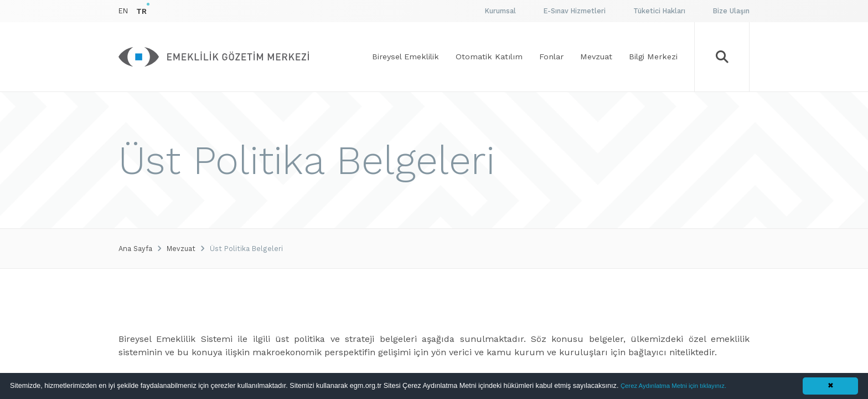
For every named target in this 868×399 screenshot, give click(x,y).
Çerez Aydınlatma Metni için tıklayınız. (673, 386)
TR (141, 11)
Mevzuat (181, 249)
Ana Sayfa (135, 249)
